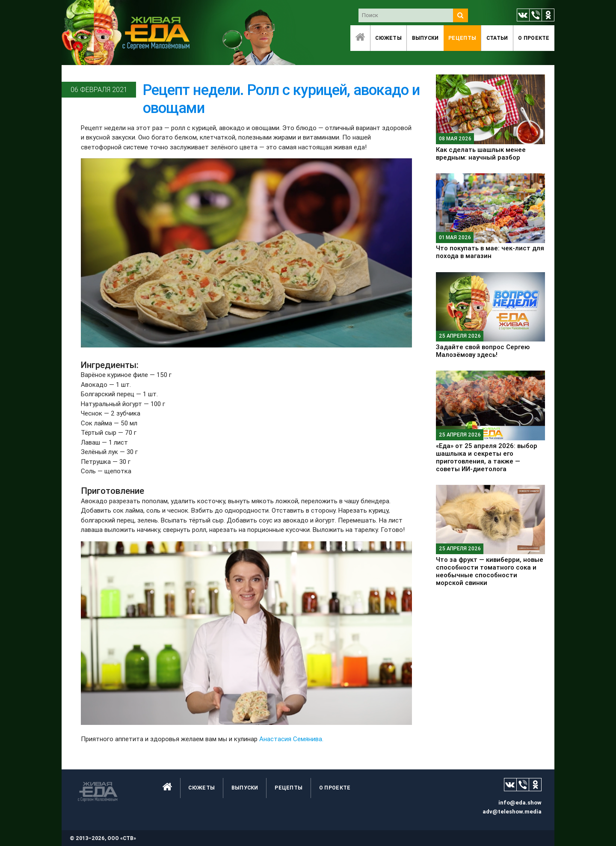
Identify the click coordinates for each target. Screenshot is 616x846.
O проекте (534, 38)
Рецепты (462, 38)
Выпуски (425, 38)
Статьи (497, 38)
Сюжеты (388, 38)
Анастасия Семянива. (291, 739)
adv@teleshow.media (512, 812)
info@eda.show (520, 803)
